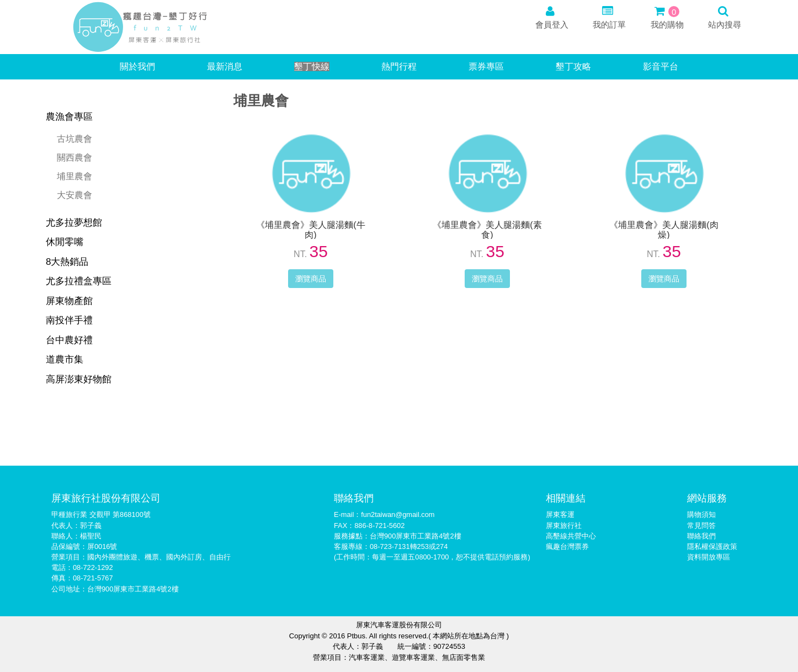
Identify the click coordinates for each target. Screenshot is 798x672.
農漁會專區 (69, 117)
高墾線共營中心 (571, 536)
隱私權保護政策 (712, 546)
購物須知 (701, 514)
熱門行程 (399, 66)
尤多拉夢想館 (74, 223)
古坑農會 (75, 139)
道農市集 (65, 359)
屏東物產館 (69, 301)
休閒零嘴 (65, 242)
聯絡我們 (701, 536)
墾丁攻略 (573, 66)
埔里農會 (75, 176)
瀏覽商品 (311, 279)
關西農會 (75, 158)
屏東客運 (560, 514)
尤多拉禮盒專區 (79, 281)
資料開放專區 (709, 557)
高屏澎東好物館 (79, 379)
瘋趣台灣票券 (567, 546)
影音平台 (661, 66)
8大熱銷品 (67, 262)
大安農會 (75, 195)
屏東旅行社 (564, 526)
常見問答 (701, 526)
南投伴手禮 (69, 320)
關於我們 (137, 66)
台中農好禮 (69, 340)
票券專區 (486, 66)
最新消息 (225, 66)
